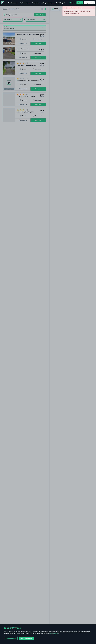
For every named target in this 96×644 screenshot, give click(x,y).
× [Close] (93, 8)
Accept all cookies (26, 638)
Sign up (80, 3)
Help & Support (60, 3)
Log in (72, 3)
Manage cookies (11, 638)
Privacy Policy (54, 634)
